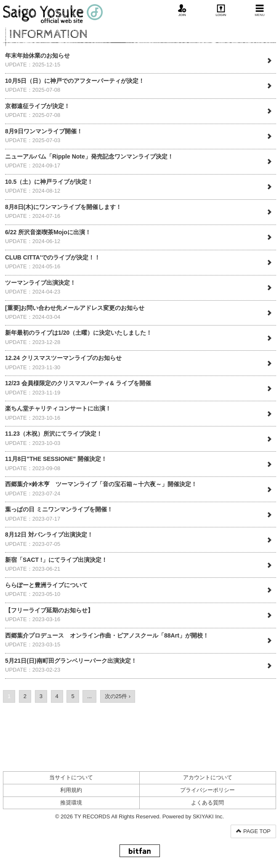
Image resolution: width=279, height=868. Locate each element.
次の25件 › (118, 696)
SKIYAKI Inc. (208, 816)
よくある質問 (207, 803)
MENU (260, 11)
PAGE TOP (253, 831)
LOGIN (221, 11)
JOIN (182, 11)
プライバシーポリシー (207, 790)
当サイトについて (71, 777)
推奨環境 (71, 803)
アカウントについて (208, 777)
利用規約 (71, 790)
